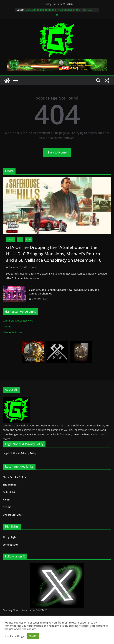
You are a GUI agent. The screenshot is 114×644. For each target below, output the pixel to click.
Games (10, 240)
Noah (34, 267)
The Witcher (10, 485)
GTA (20, 240)
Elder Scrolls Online (15, 477)
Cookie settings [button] (15, 636)
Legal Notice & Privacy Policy (20, 453)
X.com (7, 500)
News (29, 240)
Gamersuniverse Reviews (18, 321)
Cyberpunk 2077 (13, 515)
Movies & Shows (12, 332)
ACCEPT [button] (33, 636)
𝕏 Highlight (10, 537)
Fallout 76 (9, 492)
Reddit (7, 507)
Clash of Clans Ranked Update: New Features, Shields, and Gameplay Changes (64, 292)
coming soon (11, 545)
